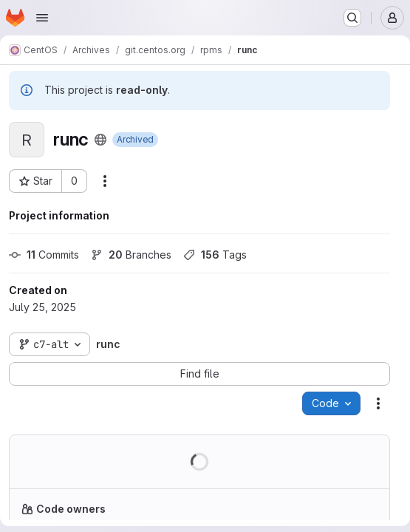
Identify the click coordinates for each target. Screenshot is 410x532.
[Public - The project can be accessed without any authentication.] (100, 140)
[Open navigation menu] (42, 18)
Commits (44, 255)
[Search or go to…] (352, 18)
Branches (131, 255)
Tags (215, 255)
